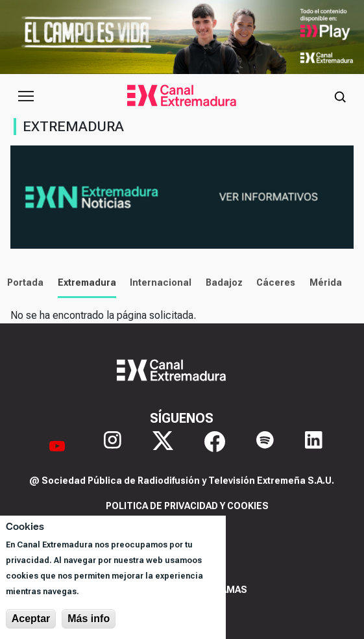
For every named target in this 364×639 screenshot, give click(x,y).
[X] (163, 446)
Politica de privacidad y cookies (187, 506)
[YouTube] (57, 446)
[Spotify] (265, 446)
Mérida (322, 282)
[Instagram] (113, 446)
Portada (22, 282)
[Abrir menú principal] (26, 96)
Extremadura (83, 282)
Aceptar (31, 619)
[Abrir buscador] (340, 96)
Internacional (157, 282)
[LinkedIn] (314, 446)
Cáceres (273, 282)
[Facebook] (215, 446)
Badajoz (220, 282)
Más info (89, 619)
